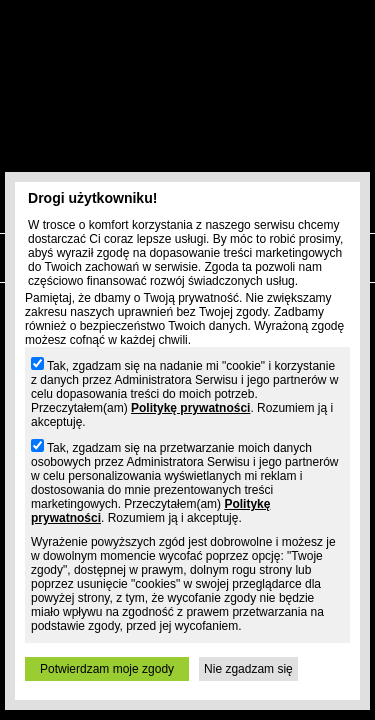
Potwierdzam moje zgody (107, 669)
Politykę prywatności (190, 408)
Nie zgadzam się (248, 669)
